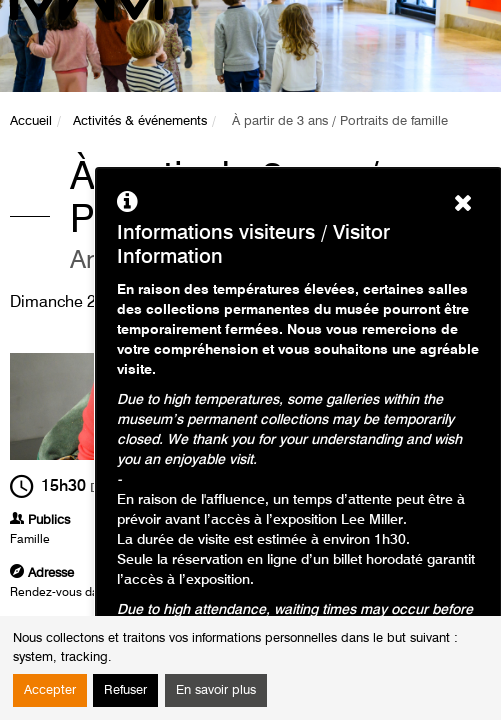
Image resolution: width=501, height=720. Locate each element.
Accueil (31, 121)
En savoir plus (216, 690)
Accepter (50, 690)
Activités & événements (140, 121)
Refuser (125, 690)
